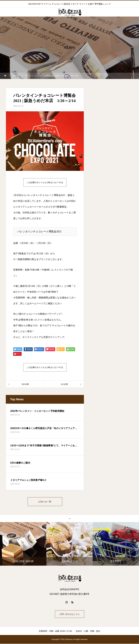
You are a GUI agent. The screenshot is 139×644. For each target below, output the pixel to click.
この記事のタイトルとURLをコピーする (45, 182)
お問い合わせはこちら (70, 614)
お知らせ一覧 (45, 502)
